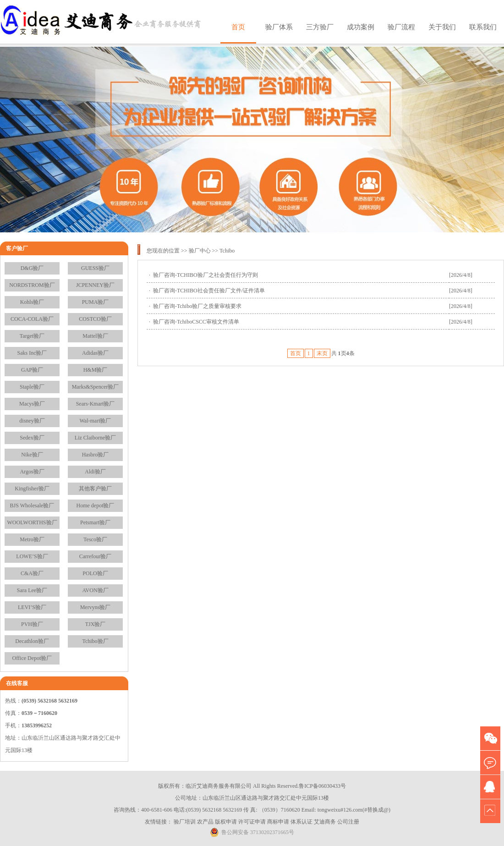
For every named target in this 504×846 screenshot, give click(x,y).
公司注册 (348, 822)
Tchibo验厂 (95, 641)
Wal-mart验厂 (95, 421)
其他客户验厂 (95, 489)
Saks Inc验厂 (32, 353)
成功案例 (361, 27)
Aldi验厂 (95, 472)
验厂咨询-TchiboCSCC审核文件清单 (196, 322)
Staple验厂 (32, 387)
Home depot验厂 (96, 505)
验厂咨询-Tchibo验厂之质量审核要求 (197, 306)
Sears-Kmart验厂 (96, 404)
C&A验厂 (32, 573)
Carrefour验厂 (96, 556)
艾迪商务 (325, 822)
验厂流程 (401, 27)
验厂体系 (279, 27)
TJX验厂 (96, 624)
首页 (238, 27)
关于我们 (442, 27)
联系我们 (483, 27)
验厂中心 (200, 251)
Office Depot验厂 (32, 658)
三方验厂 (320, 27)
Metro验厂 (32, 539)
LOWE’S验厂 (32, 556)
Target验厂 (32, 336)
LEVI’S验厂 (32, 607)
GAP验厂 (32, 370)
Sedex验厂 (32, 438)
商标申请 (278, 822)
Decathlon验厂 (32, 641)
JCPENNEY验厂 (95, 285)
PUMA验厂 (96, 302)
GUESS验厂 (95, 268)
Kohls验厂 (32, 302)
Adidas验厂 (95, 353)
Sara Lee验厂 (32, 590)
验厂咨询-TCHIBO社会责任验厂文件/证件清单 (209, 291)
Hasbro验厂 (96, 455)
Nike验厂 (32, 455)
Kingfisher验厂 (32, 489)
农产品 (205, 822)
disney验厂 (32, 421)
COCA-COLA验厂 (32, 319)
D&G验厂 (32, 268)
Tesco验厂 (95, 539)
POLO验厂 (95, 573)
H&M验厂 (96, 370)
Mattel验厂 (95, 336)
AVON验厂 (95, 590)
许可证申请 (252, 822)
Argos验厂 (32, 472)
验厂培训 (185, 822)
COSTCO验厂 (95, 319)
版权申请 (226, 822)
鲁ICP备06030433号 (322, 786)
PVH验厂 (32, 624)
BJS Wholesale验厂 (32, 505)
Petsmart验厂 (95, 522)
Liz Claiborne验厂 (95, 438)
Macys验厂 (32, 404)
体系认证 (301, 822)
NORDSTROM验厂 (32, 285)
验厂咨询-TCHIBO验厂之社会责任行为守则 (205, 275)
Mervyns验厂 (96, 607)
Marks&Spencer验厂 (96, 387)
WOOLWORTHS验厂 (32, 522)
